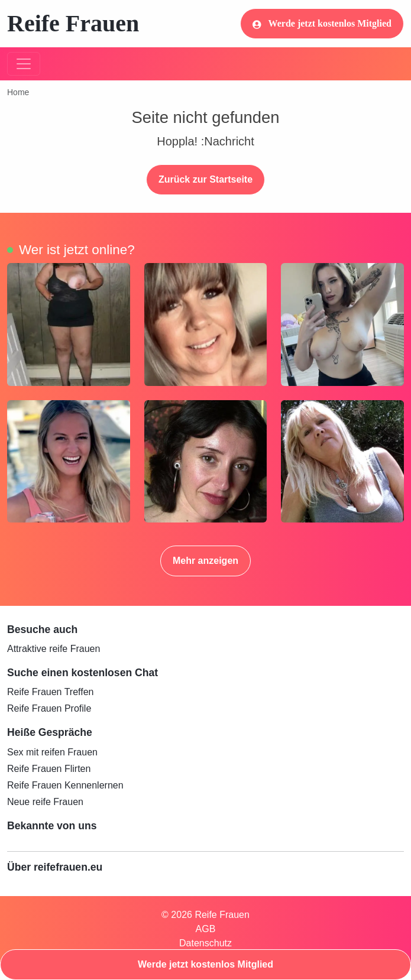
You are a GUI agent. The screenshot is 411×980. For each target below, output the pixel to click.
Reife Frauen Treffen (50, 692)
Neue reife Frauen (45, 802)
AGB (206, 929)
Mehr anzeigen (205, 561)
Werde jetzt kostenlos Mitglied (322, 24)
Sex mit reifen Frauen (52, 752)
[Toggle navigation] (24, 64)
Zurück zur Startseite (205, 179)
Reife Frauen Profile (49, 708)
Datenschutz (205, 943)
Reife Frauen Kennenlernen (65, 785)
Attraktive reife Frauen (54, 649)
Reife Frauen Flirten (49, 769)
